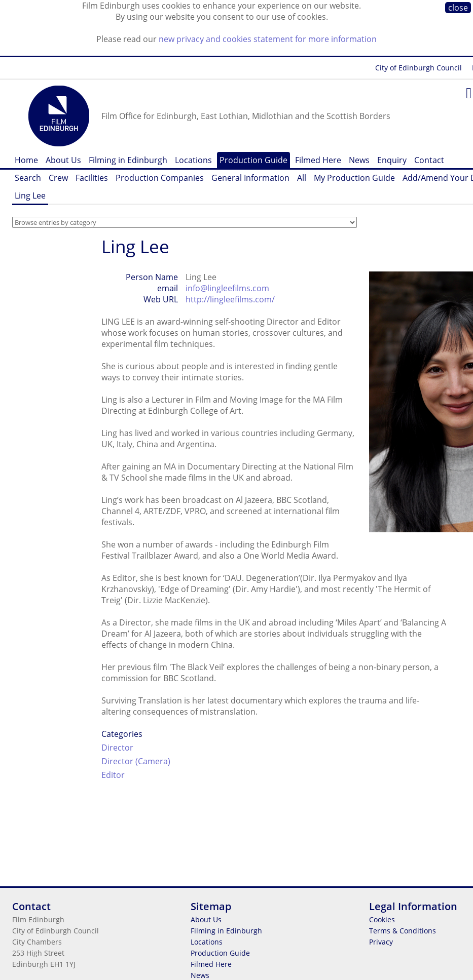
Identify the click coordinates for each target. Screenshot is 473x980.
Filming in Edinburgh (128, 160)
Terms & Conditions (403, 931)
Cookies (382, 919)
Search (28, 178)
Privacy (381, 942)
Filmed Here (318, 160)
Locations (193, 160)
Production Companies (160, 178)
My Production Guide (354, 178)
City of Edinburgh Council (419, 68)
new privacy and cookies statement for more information (268, 39)
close (458, 8)
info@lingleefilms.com (227, 288)
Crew (58, 178)
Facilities (92, 178)
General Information (250, 178)
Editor (113, 775)
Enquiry (392, 160)
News (359, 160)
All (302, 178)
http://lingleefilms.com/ (230, 299)
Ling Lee (30, 195)
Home (26, 160)
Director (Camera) (136, 761)
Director (117, 748)
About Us (63, 160)
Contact (429, 160)
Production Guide (253, 160)
